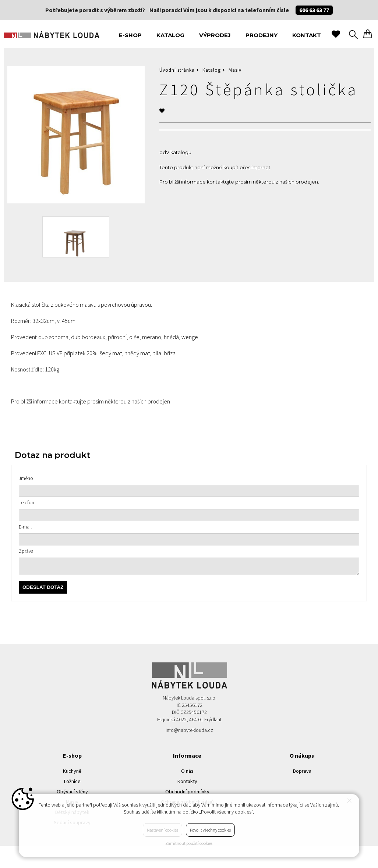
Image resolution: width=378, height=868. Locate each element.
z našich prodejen (297, 182)
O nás (187, 771)
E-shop (130, 35)
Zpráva (26, 551)
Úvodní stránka (177, 70)
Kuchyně (72, 771)
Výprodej (215, 35)
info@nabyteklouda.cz (189, 730)
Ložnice (72, 781)
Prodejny (262, 35)
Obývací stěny (72, 791)
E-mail (25, 527)
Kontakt (307, 35)
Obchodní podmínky (187, 791)
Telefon (27, 502)
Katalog (170, 35)
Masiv (235, 70)
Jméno (26, 478)
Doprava (302, 771)
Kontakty (187, 781)
